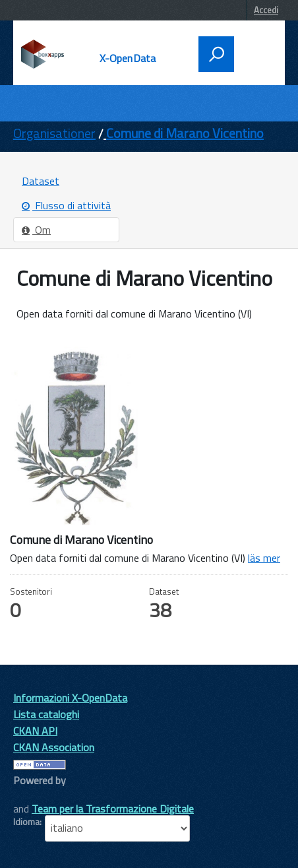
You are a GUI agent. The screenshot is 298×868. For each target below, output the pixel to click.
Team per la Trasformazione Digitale (113, 809)
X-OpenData (128, 58)
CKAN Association (54, 747)
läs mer (264, 558)
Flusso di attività (66, 205)
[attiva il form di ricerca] (216, 54)
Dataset (41, 181)
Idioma (26, 822)
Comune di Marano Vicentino (185, 133)
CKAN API (35, 731)
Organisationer (54, 133)
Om (36, 230)
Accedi (266, 10)
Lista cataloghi (46, 714)
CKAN (36, 795)
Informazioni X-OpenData (70, 698)
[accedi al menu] (256, 53)
